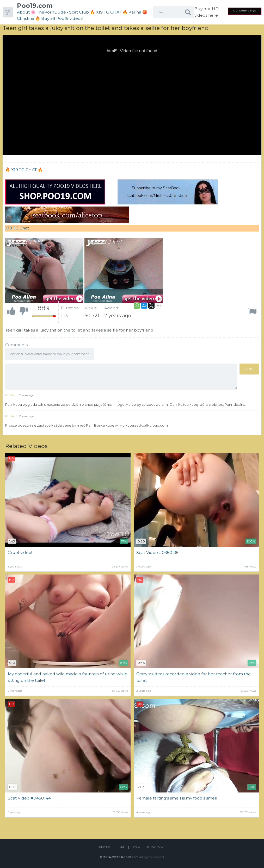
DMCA (136, 847)
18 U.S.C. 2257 (155, 847)
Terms (121, 847)
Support (104, 847)
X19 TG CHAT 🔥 (27, 170)
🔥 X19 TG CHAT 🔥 (109, 12)
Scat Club (79, 12)
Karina (135, 12)
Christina (26, 18)
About (23, 12)
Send (249, 369)
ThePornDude (51, 12)
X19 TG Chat (17, 228)
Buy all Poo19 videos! (62, 18)
